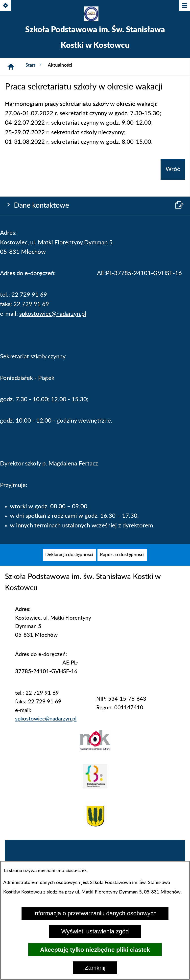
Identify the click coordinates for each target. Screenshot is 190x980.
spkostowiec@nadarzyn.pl (53, 314)
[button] (95, 749)
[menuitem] (69, 555)
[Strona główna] (11, 67)
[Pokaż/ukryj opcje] (6, 6)
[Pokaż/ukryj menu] (184, 6)
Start (34, 65)
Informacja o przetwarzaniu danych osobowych (95, 913)
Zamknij (95, 968)
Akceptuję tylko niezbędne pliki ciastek (95, 950)
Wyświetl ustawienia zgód (95, 931)
